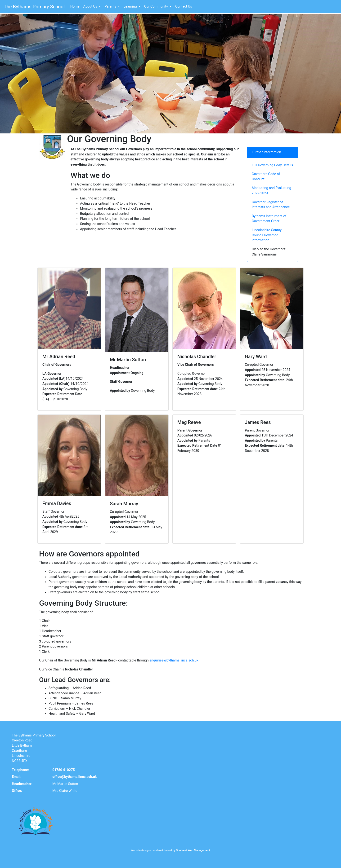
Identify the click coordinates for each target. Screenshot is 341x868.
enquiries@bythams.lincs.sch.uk (174, 660)
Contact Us (184, 7)
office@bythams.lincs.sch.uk (74, 777)
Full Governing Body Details (272, 165)
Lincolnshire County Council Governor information (267, 235)
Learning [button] (131, 7)
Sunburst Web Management (193, 850)
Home (75, 7)
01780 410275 (63, 770)
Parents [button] (111, 7)
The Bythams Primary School (34, 7)
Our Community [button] (157, 7)
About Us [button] (91, 7)
